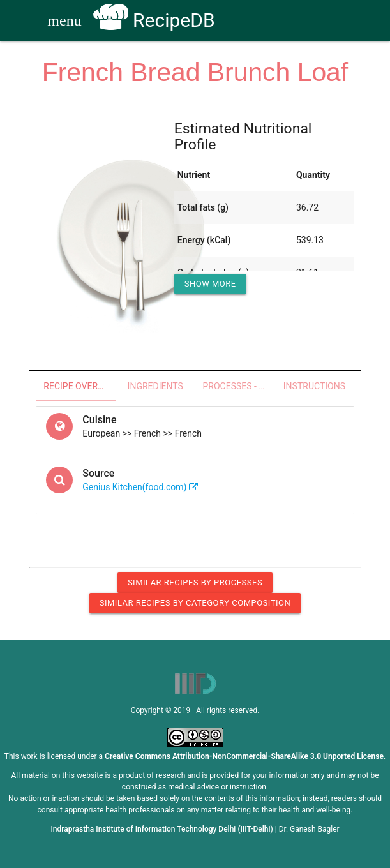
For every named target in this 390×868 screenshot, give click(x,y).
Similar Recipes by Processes (195, 582)
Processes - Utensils (239, 386)
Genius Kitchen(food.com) (140, 487)
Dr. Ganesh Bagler (309, 829)
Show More (210, 284)
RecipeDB (154, 20)
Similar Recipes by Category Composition (195, 603)
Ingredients (155, 386)
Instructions (314, 386)
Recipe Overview (79, 386)
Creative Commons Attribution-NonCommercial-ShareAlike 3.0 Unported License (244, 756)
